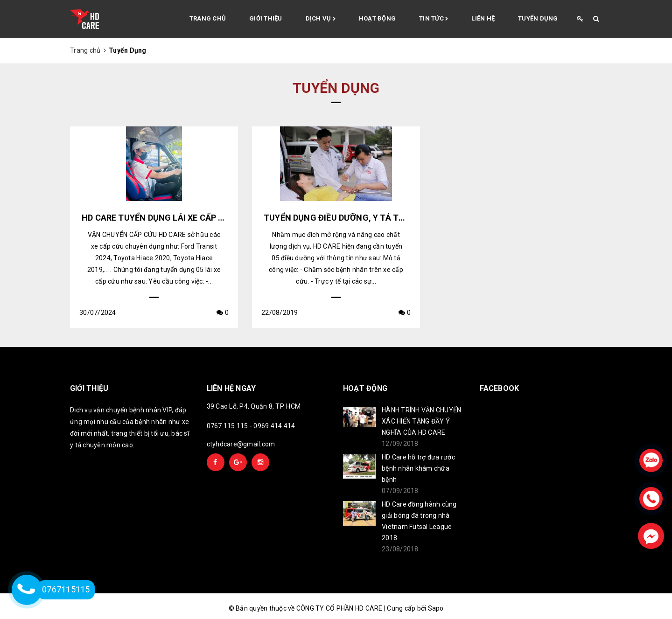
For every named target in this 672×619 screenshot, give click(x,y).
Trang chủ (208, 18)
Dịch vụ (321, 19)
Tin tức (434, 19)
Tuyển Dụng (538, 18)
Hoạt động (377, 18)
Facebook (511, 413)
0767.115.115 (227, 426)
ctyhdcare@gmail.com (241, 444)
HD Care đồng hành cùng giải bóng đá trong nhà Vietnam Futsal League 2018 (419, 521)
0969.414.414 (274, 426)
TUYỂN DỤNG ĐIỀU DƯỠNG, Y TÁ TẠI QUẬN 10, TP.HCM (371, 218)
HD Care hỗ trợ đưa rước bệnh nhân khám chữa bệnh (418, 468)
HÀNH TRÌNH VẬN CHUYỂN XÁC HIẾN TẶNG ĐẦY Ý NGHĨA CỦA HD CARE (421, 421)
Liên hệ (483, 18)
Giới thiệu (266, 18)
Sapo (436, 608)
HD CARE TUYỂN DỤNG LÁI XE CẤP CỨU (159, 218)
